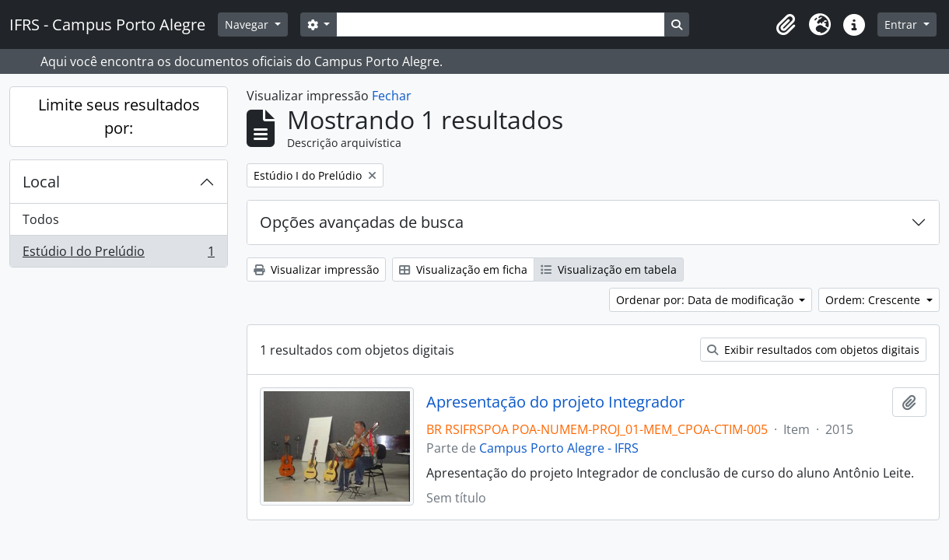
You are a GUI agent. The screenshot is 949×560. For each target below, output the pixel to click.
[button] (786, 25)
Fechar (392, 96)
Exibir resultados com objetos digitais (813, 350)
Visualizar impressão (316, 269)
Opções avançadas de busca (362, 222)
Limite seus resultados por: (119, 116)
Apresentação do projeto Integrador (555, 402)
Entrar (902, 24)
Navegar (248, 24)
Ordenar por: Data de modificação (706, 300)
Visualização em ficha (463, 269)
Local (41, 182)
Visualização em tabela (609, 269)
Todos (41, 219)
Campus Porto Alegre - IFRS (559, 448)
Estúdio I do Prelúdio (118, 254)
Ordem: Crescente (874, 300)
